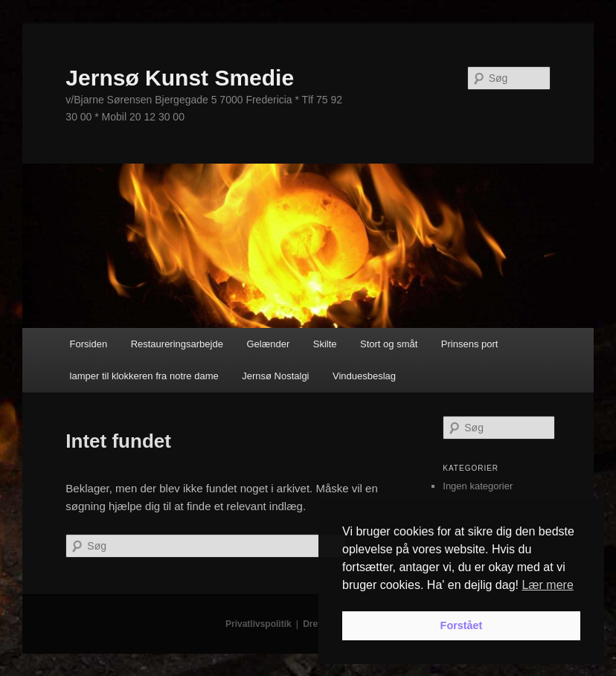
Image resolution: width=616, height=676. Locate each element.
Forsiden (89, 344)
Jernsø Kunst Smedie (180, 78)
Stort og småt (389, 344)
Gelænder (268, 344)
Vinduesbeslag (364, 376)
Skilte (325, 344)
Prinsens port (470, 344)
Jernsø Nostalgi (275, 376)
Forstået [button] (462, 625)
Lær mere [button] (547, 585)
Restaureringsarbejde (177, 344)
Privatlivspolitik (259, 624)
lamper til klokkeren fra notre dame (144, 376)
